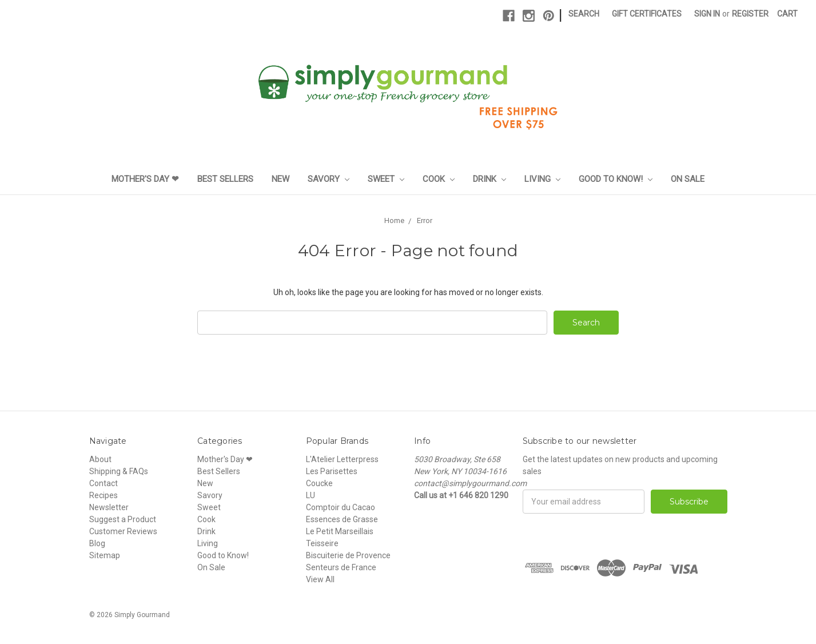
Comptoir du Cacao (341, 507)
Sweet (386, 179)
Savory (329, 179)
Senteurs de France (341, 567)
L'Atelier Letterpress (342, 459)
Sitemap (105, 555)
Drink (489, 179)
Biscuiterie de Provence (348, 555)
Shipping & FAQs (119, 471)
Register (750, 14)
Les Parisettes (332, 471)
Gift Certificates (647, 14)
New (280, 179)
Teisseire (322, 543)
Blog (97, 543)
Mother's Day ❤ (145, 179)
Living (542, 179)
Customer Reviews (123, 531)
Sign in (707, 14)
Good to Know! (616, 179)
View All (320, 579)
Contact (104, 483)
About (100, 459)
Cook (439, 179)
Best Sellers (225, 179)
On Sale (688, 179)
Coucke (319, 483)
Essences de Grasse (342, 519)
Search (584, 14)
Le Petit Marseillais (340, 531)
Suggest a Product (123, 519)
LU (311, 495)
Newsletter (109, 507)
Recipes (104, 495)
